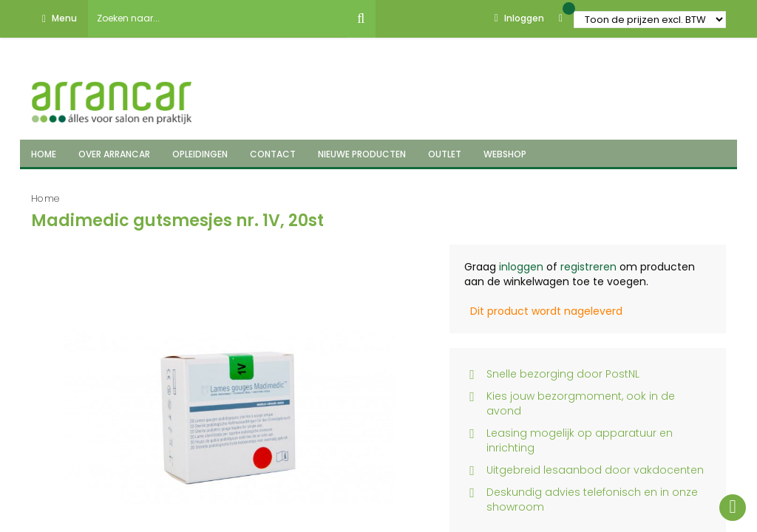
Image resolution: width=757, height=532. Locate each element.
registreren (588, 267)
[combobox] (217, 18)
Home (45, 198)
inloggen (521, 267)
